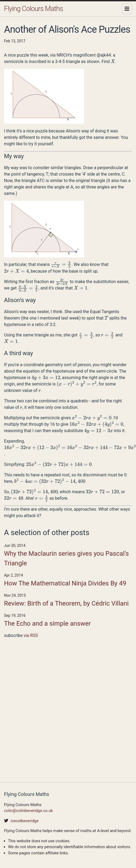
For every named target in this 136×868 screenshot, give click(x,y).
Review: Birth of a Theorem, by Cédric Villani (66, 603)
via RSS (31, 635)
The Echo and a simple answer (47, 624)
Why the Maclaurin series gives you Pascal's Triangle (66, 558)
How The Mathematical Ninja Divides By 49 (65, 583)
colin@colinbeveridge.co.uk (28, 811)
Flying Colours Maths (33, 9)
